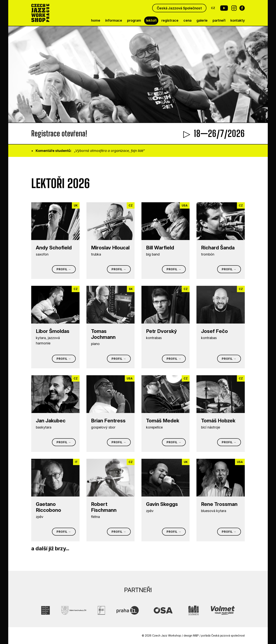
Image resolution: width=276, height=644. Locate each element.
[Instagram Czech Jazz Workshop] (234, 8)
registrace (170, 20)
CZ (213, 8)
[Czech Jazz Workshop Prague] (40, 13)
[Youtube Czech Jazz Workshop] (223, 8)
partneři (219, 20)
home (96, 20)
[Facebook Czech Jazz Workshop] (242, 8)
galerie (202, 20)
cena (187, 20)
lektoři (151, 20)
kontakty (238, 20)
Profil (62, 269)
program (134, 20)
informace (114, 20)
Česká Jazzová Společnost (179, 8)
